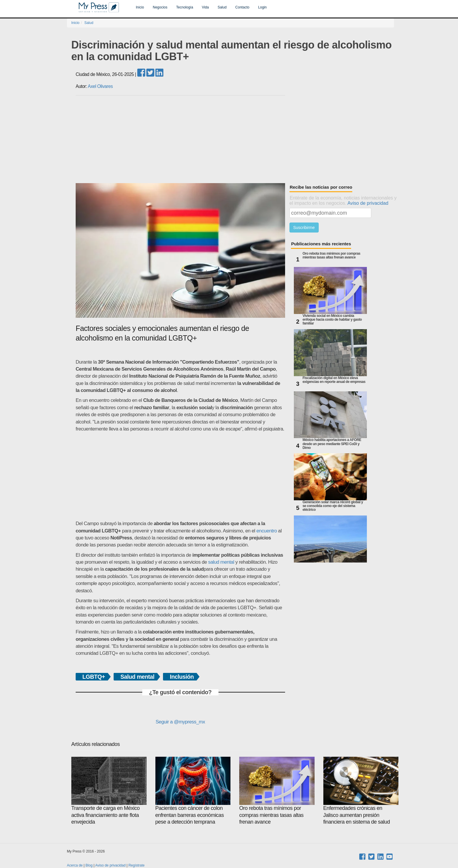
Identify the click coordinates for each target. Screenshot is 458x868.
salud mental (221, 562)
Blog (89, 865)
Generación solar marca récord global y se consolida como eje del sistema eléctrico (333, 506)
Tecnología (185, 7)
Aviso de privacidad (368, 203)
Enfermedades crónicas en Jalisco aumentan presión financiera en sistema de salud (361, 791)
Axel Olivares (100, 86)
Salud (222, 7)
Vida (205, 7)
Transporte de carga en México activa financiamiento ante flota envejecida (109, 791)
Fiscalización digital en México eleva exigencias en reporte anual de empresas (334, 380)
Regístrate (137, 865)
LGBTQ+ (94, 677)
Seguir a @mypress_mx (180, 722)
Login (262, 7)
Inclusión (182, 677)
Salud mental (137, 677)
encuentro (267, 531)
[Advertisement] (235, 139)
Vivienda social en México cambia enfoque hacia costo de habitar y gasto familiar (332, 320)
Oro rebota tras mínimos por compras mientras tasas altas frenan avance (332, 256)
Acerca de (75, 865)
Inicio (140, 7)
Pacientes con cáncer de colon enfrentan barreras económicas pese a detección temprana (193, 791)
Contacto (242, 7)
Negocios (160, 7)
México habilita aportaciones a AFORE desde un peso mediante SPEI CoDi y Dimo (332, 444)
